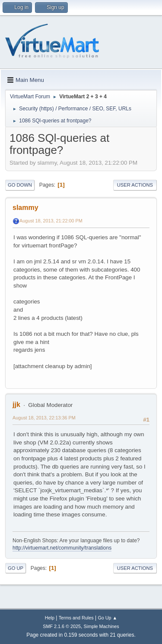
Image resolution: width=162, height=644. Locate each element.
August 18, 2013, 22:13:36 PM (44, 418)
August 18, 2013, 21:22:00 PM (51, 221)
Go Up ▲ (107, 618)
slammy (25, 208)
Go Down (20, 185)
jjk (16, 405)
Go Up (16, 568)
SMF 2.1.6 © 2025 (62, 626)
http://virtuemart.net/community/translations (62, 548)
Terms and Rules (76, 618)
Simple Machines (102, 626)
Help (50, 618)
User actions (135, 185)
